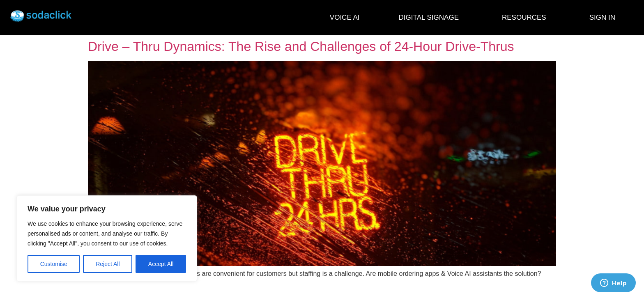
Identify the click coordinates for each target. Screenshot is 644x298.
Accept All (161, 264)
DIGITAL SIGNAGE (431, 18)
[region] (107, 238)
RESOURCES (526, 18)
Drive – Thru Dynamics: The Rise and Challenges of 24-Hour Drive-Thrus (301, 46)
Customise (54, 264)
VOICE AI (345, 17)
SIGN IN (602, 17)
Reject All (108, 264)
